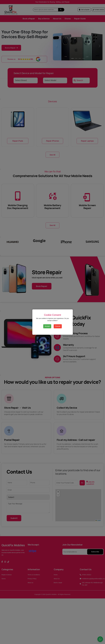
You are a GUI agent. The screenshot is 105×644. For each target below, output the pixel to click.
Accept (47, 326)
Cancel (58, 326)
